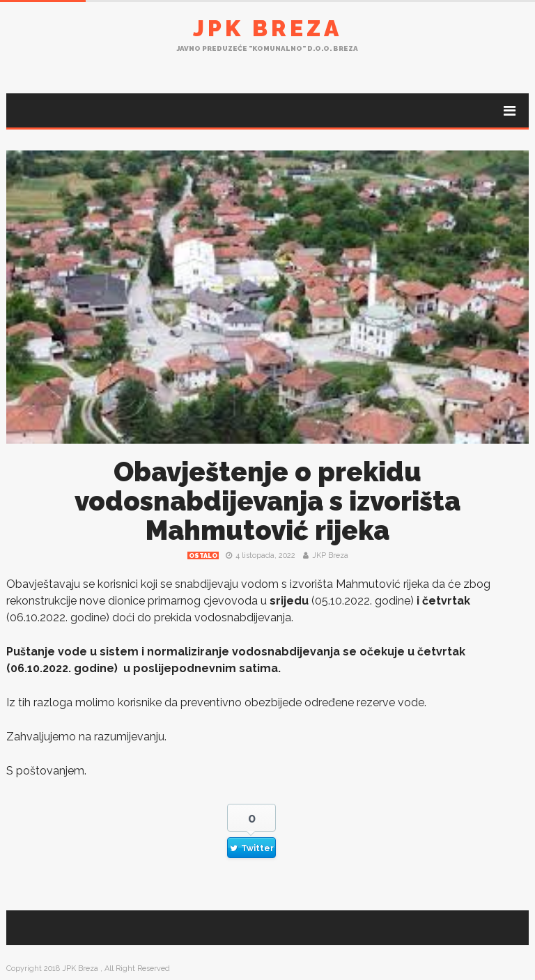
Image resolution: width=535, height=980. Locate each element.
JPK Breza (267, 28)
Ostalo (203, 556)
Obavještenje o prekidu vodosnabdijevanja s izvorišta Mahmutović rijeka (267, 501)
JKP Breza (330, 555)
